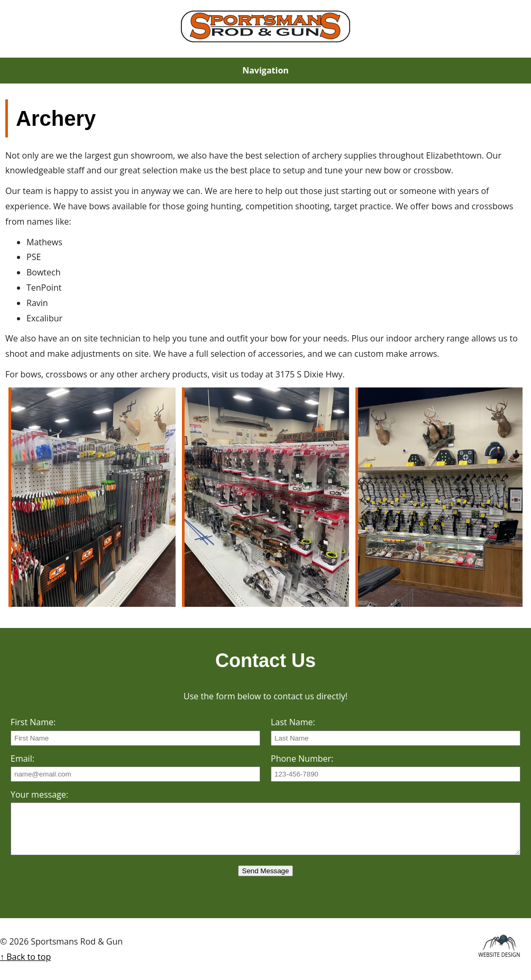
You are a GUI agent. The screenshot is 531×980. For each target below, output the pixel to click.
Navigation (265, 70)
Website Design (499, 953)
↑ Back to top (25, 957)
